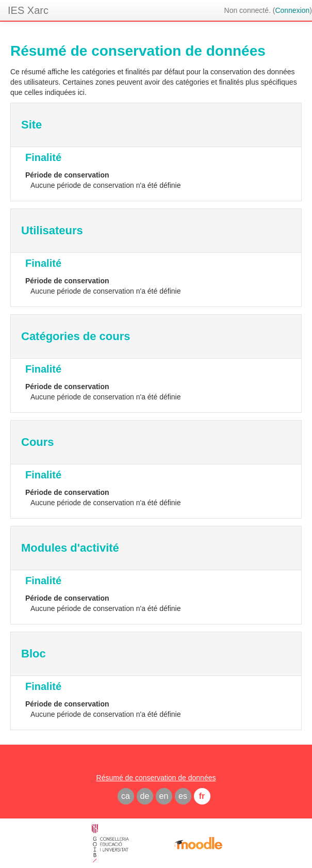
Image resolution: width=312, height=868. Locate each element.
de (145, 796)
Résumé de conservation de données (156, 778)
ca (126, 796)
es (183, 796)
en (164, 796)
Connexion (292, 10)
